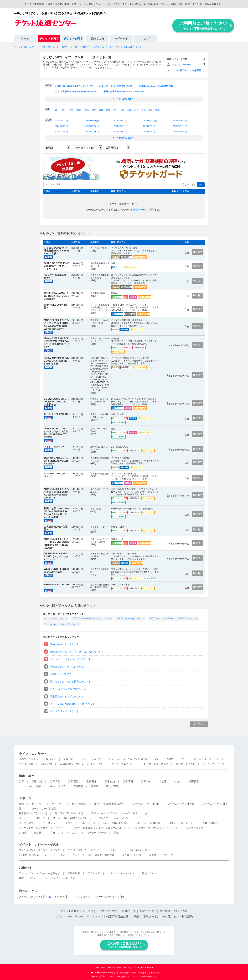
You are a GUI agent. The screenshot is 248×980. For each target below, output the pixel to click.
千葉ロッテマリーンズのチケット (68, 667)
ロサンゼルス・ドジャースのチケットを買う (100, 897)
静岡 (101, 110)
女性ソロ (69, 759)
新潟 (87, 110)
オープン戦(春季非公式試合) (109, 804)
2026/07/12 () (180, 126)
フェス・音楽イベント (123, 764)
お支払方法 (181, 911)
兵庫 (129, 110)
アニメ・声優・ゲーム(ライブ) (35, 764)
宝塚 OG (146, 781)
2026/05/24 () (180, 121)
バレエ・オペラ (57, 786)
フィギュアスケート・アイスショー (38, 823)
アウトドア (94, 873)
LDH (184, 759)
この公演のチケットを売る (187, 70)
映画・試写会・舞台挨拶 (101, 855)
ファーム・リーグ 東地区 (146, 804)
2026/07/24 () (62, 132)
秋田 (64, 110)
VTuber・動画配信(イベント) (35, 855)
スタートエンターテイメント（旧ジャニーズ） (134, 759)
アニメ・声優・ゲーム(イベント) (86, 850)
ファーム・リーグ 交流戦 (43, 809)
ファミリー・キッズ (69, 855)
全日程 (48, 120)
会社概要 (165, 911)
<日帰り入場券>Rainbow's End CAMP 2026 (123, 92)
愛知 (108, 110)
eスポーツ (117, 850)
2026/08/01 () (150, 132)
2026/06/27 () (92, 126)
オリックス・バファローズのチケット (70, 659)
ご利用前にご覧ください (203, 25)
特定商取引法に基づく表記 (123, 916)
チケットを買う (49, 39)
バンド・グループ (91, 759)
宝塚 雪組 (73, 781)
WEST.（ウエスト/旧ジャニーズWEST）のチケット (174, 618)
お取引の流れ (148, 911)
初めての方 (97, 39)
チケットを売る (73, 39)
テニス (69, 823)
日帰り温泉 (74, 873)
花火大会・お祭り (132, 855)
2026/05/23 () (150, 121)
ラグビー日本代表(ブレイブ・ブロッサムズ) (97, 828)
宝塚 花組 (37, 781)
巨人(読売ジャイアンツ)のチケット (69, 689)
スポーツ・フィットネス (121, 873)
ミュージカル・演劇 (30, 786)
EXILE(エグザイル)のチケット (131, 618)
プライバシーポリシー (69, 916)
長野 (94, 110)
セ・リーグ (38, 804)
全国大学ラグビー (196, 828)
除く (201, 185)
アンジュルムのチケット (56, 618)
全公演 (48, 85)
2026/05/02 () (92, 121)
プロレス (54, 833)
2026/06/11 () (62, 126)
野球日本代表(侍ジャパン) (69, 813)
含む (194, 185)
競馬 (116, 833)
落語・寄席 (112, 786)
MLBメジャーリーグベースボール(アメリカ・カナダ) (120, 813)
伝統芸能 (78, 786)
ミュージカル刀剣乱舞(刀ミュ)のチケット (72, 704)
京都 (115, 110)
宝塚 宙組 (110, 781)
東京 (71, 110)
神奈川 (79, 110)
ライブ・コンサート (33, 754)
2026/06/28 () (121, 126)
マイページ (121, 39)
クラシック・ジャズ (214, 764)
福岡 (150, 110)
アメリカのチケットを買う (33, 897)
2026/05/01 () (62, 121)
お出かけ (25, 868)
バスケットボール (178, 823)
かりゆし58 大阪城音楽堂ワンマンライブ (74, 86)
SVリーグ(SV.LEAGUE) (116, 823)
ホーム (25, 39)
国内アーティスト (29, 759)
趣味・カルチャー (29, 878)
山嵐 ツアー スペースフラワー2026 (115, 86)
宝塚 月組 (55, 781)
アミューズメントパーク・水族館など (39, 873)
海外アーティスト (185, 764)
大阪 (122, 110)
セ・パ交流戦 (79, 804)
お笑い (178, 781)
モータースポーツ (96, 833)
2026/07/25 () (92, 132)
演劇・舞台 (27, 776)
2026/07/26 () (121, 132)
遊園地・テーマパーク (161, 855)
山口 (136, 110)
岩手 (57, 110)
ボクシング (73, 833)
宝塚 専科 (128, 781)
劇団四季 (194, 781)
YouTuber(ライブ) (69, 764)
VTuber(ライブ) (95, 764)
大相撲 (23, 833)
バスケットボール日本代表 (33, 828)
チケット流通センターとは (77, 911)
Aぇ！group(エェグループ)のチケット (62, 624)
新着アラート (140, 210)
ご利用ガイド (128, 911)
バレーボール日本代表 (148, 823)
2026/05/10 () (121, 121)
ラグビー (61, 828)
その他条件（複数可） (86, 148)
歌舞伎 (95, 786)
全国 (47, 109)
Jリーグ (41, 818)
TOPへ (201, 724)
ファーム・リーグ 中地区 (181, 804)
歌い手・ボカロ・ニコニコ (209, 759)
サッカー (24, 818)
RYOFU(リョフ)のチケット (65, 674)
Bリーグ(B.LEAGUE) (207, 823)
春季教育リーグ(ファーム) (33, 813)
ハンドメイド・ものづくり (61, 878)
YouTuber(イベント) (141, 850)
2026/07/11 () (150, 126)
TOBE (170, 759)
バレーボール (88, 823)
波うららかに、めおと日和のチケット (70, 681)
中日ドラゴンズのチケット (64, 711)
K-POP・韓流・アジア (156, 764)
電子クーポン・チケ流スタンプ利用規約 (168, 916)
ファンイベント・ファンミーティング (39, 850)
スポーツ (25, 798)
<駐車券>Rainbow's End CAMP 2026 (156, 86)
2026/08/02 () (180, 132)
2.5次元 (162, 781)
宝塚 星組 (91, 781)
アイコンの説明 (53, 184)
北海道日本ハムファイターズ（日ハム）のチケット (78, 652)
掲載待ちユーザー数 (182, 65)
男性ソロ (51, 759)
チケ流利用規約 (106, 911)
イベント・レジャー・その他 (39, 845)
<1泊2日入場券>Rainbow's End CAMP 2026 (76, 92)
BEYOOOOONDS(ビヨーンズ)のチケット (92, 618)
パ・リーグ (58, 804)
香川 (143, 110)
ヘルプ (146, 39)
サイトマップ (95, 916)
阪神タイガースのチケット (64, 644)
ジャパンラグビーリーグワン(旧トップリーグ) (154, 828)
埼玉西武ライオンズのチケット (67, 696)
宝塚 (21, 781)
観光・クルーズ (151, 873)
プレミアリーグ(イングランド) (115, 818)
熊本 (157, 110)
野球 (21, 804)
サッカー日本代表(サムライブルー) (72, 818)
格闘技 (38, 833)
